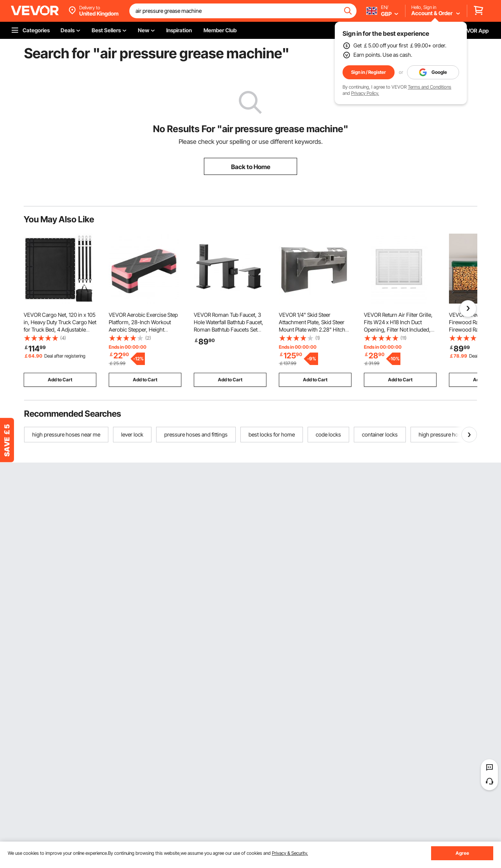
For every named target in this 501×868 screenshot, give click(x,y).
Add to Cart (60, 380)
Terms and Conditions (430, 87)
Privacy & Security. (290, 853)
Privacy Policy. (365, 93)
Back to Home (251, 167)
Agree (462, 853)
